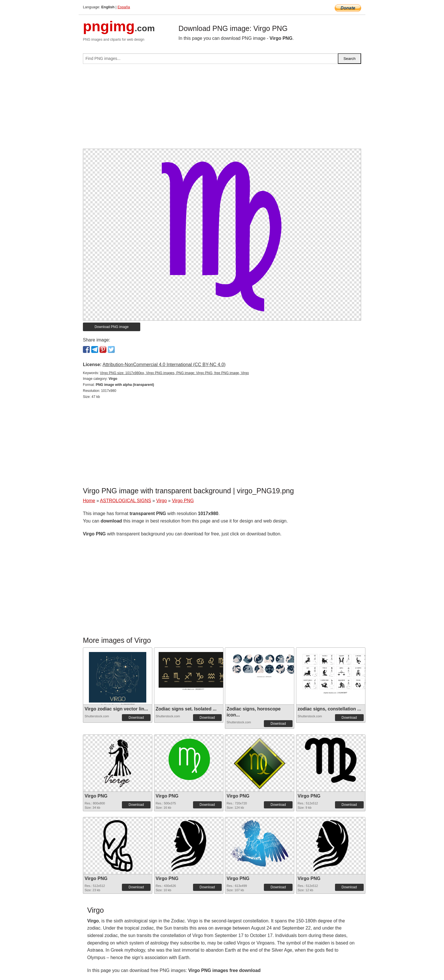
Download (136, 718)
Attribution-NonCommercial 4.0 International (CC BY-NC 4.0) (164, 365)
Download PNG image (112, 327)
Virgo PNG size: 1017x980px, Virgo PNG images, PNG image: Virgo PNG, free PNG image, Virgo (174, 373)
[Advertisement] (222, 109)
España (124, 7)
